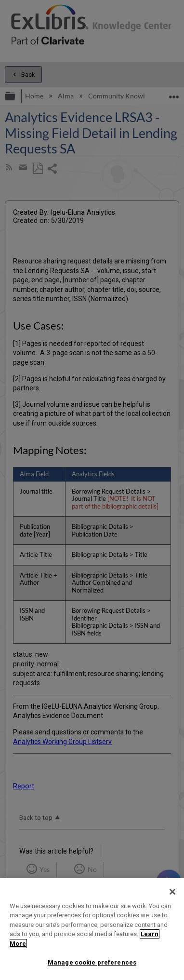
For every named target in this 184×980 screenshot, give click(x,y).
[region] (92, 929)
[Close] (172, 892)
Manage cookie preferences (92, 962)
